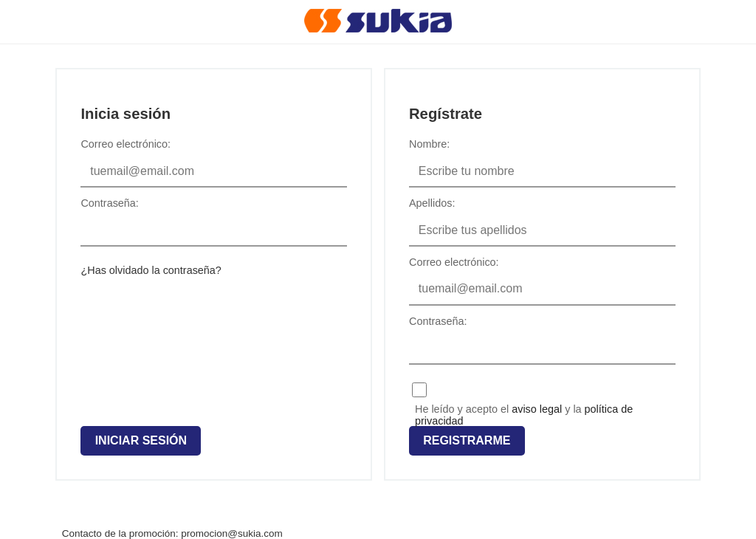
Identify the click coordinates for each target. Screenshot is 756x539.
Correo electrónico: (126, 144)
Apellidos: (432, 203)
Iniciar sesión (141, 440)
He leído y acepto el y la (524, 409)
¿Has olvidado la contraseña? (151, 270)
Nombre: (429, 144)
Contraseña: (109, 203)
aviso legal (537, 409)
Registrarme (467, 440)
